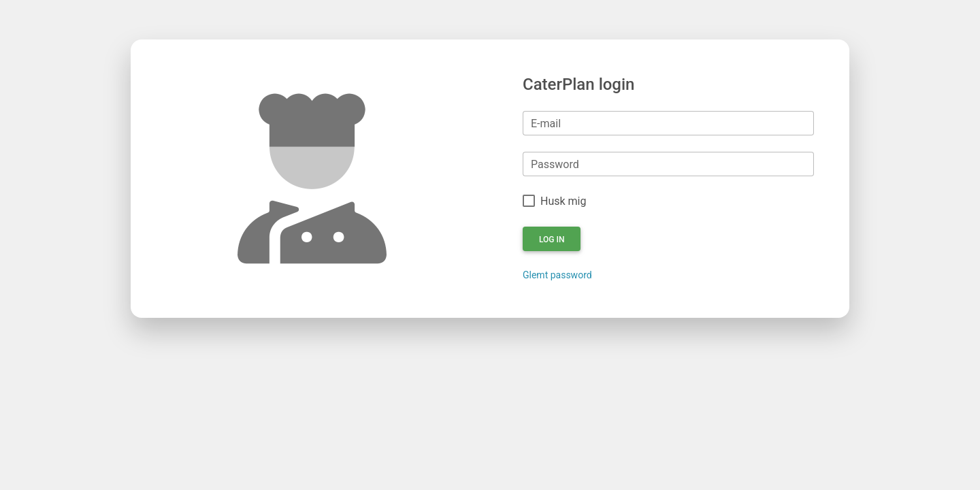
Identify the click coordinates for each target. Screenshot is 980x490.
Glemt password (557, 275)
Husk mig (563, 201)
